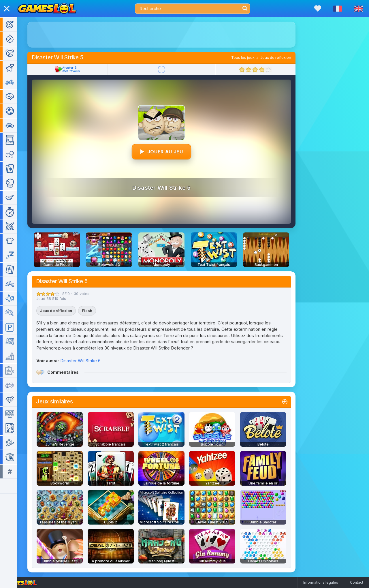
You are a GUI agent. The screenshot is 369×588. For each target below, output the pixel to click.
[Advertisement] (170, 35)
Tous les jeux (251, 57)
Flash (95, 311)
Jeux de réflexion (284, 57)
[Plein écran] (170, 69)
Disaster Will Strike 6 (89, 361)
